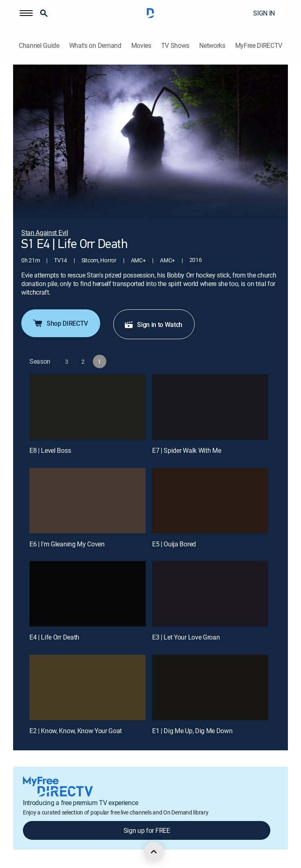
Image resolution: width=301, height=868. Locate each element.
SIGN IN (264, 13)
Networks (212, 46)
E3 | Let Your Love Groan (186, 637)
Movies (141, 46)
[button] (26, 13)
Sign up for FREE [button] (147, 830)
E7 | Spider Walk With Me (186, 450)
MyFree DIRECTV (259, 46)
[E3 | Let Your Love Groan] (210, 594)
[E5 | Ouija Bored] (210, 501)
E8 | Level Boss (50, 450)
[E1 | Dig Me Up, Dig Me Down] (210, 687)
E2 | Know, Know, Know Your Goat (76, 731)
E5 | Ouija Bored (174, 544)
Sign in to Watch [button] (153, 324)
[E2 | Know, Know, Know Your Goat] (88, 687)
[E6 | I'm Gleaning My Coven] (88, 501)
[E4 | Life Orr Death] (88, 594)
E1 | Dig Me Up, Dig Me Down (192, 731)
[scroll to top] (154, 852)
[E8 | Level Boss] (88, 407)
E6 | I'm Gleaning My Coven (67, 544)
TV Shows (175, 46)
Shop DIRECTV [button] (60, 323)
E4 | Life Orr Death (54, 637)
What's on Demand (95, 46)
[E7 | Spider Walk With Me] (210, 407)
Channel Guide (39, 46)
